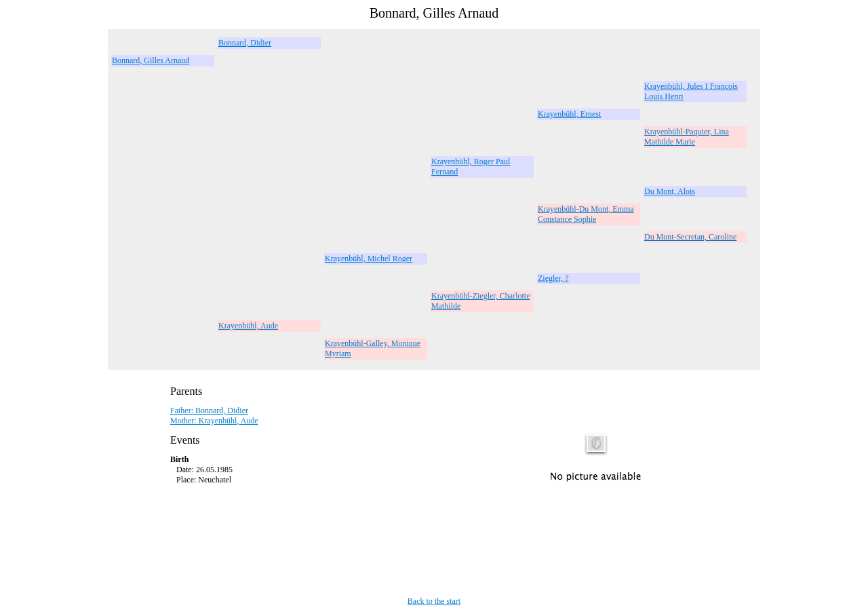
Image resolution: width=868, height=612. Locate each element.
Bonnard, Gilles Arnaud (151, 60)
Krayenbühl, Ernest (569, 114)
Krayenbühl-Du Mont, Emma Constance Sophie (586, 214)
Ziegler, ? (553, 278)
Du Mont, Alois (670, 191)
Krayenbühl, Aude (248, 326)
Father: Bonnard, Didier (209, 410)
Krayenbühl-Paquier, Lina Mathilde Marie (687, 137)
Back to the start (434, 601)
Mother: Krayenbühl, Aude (214, 421)
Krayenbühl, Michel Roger (369, 259)
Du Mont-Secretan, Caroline (690, 237)
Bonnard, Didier (245, 43)
